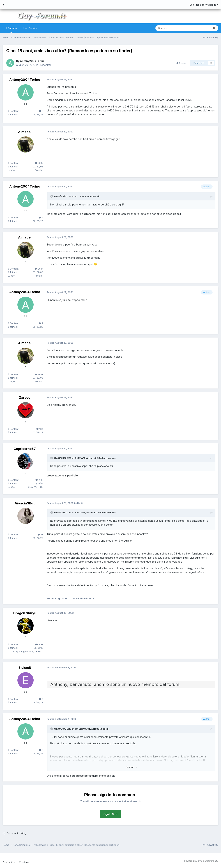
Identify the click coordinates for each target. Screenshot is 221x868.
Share (181, 63)
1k (41, 534)
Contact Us (9, 862)
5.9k (39, 644)
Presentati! (45, 65)
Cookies (24, 862)
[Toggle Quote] (52, 196)
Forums (12, 30)
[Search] (174, 28)
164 (40, 429)
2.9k (39, 480)
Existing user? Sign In (204, 5)
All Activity (31, 28)
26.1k (39, 163)
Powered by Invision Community (201, 861)
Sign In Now (110, 814)
